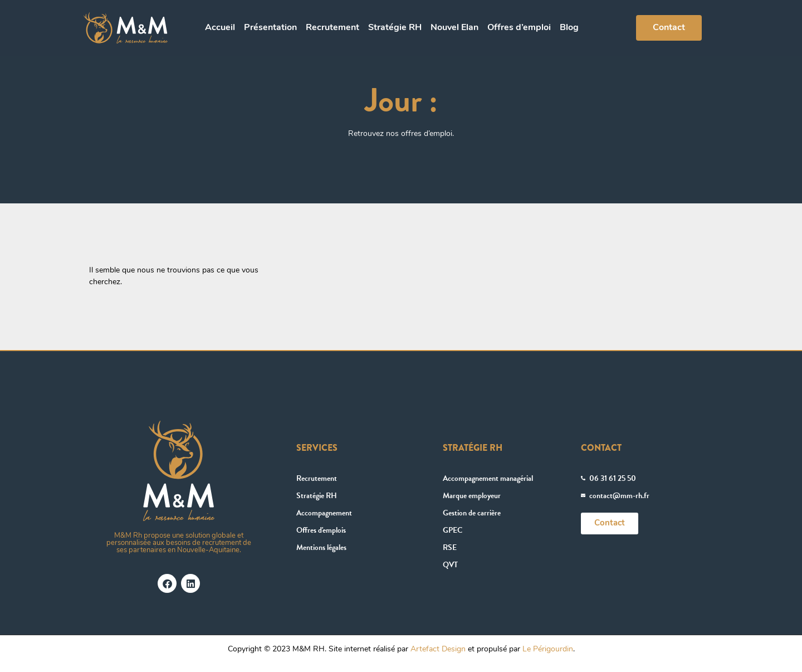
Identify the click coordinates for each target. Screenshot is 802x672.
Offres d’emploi (519, 28)
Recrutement (332, 28)
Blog (569, 28)
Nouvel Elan (454, 28)
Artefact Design (438, 649)
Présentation (270, 28)
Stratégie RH (395, 28)
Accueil (220, 28)
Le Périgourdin (548, 649)
